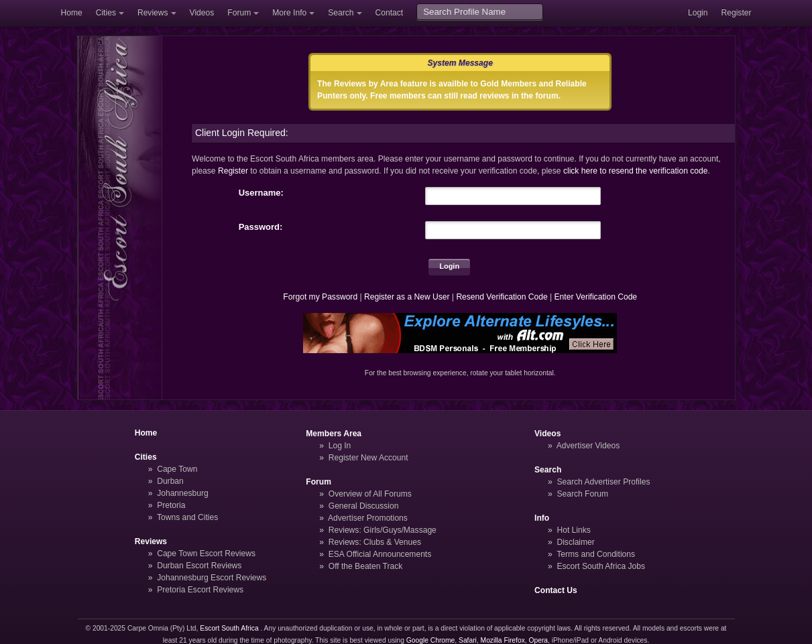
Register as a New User (407, 297)
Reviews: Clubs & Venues (375, 542)
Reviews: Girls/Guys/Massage (383, 530)
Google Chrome (430, 640)
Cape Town (177, 469)
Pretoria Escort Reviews (200, 590)
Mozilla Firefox (503, 640)
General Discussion (364, 506)
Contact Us (556, 590)
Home (72, 13)
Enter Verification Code (596, 297)
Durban (170, 481)
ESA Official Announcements (380, 554)
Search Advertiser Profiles (603, 482)
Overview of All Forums (370, 494)
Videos (202, 13)
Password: (261, 227)
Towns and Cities (187, 517)
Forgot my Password (320, 297)
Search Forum (582, 494)
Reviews (153, 13)
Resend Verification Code (502, 297)
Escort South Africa (229, 628)
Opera (538, 640)
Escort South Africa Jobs (601, 566)
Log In (340, 446)
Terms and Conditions (596, 554)
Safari (468, 640)
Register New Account (368, 458)
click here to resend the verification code (636, 171)
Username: (261, 193)
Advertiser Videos (588, 446)
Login (698, 13)
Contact (390, 13)
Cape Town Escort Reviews (206, 554)
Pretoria (171, 505)
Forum (239, 13)
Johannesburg (183, 493)
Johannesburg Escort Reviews (212, 578)
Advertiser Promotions (368, 518)
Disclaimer (575, 542)
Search (341, 13)
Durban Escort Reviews (199, 566)
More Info (289, 13)
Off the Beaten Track (366, 566)
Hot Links (573, 530)
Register (737, 13)
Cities (106, 13)
